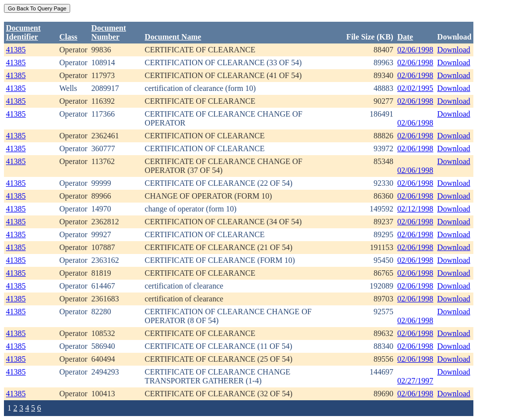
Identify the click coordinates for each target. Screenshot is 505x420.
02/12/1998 (415, 209)
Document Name (173, 37)
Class (68, 37)
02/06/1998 (415, 50)
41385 (16, 50)
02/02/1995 (415, 88)
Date (405, 37)
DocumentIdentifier (23, 32)
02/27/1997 (415, 381)
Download (454, 50)
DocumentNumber (109, 32)
